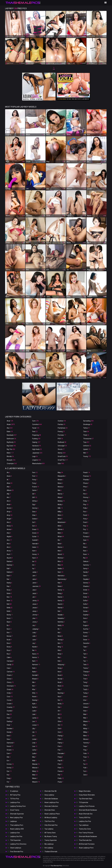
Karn (35, 661)
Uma (85, 697)
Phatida (87, 480)
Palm (60, 739)
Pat (60, 775)
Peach (86, 473)
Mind (60, 519)
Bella (10, 608)
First (35, 476)
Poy (86, 529)
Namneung (62, 579)
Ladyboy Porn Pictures (87, 806)
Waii (85, 714)
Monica (61, 558)
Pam (60, 746)
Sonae (86, 608)
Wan (85, 718)
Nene (60, 636)
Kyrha (35, 707)
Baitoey (10, 565)
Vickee (86, 707)
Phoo (86, 487)
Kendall (35, 675)
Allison (10, 490)
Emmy (10, 768)
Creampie (12, 464)
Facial (36, 428)
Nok (60, 661)
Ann (9, 522)
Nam (60, 572)
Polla (86, 508)
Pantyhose (63, 428)
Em (9, 761)
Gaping (36, 442)
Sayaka (86, 579)
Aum (10, 554)
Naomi (61, 604)
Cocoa (10, 700)
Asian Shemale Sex (86, 814)
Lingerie (37, 460)
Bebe (9, 593)
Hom (35, 551)
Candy (10, 665)
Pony (86, 519)
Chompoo (11, 686)
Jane (35, 579)
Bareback (12, 435)
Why (85, 725)
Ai (8, 480)
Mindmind (62, 522)
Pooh (86, 522)
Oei (60, 707)
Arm (9, 547)
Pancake (61, 753)
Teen (86, 431)
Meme (61, 494)
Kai (34, 650)
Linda (35, 739)
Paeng (61, 736)
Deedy (10, 732)
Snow (86, 593)
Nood (60, 675)
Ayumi (10, 558)
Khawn (35, 679)
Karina (36, 657)
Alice (10, 483)
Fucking (36, 439)
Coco (10, 697)
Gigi (34, 505)
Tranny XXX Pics (85, 818)
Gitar (35, 515)
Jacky (35, 572)
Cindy (10, 693)
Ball (9, 569)
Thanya (86, 672)
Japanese (37, 453)
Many (35, 771)
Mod (60, 544)
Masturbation (38, 464)
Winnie (86, 739)
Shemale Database (51, 799)
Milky (60, 512)
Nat (60, 611)
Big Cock (11, 446)
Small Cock (63, 456)
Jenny (35, 601)
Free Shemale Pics (17, 852)
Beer (10, 601)
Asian (11, 424)
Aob (9, 533)
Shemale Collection (51, 806)
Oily (60, 718)
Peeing (61, 431)
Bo (8, 625)
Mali (34, 761)
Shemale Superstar (17, 814)
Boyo (9, 650)
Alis (9, 487)
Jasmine (36, 586)
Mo (59, 540)
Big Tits (11, 449)
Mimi (61, 515)
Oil (60, 714)
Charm (10, 675)
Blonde (10, 456)
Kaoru (35, 654)
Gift (35, 497)
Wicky (86, 729)
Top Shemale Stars (86, 799)
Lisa (35, 746)
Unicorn (86, 704)
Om (60, 725)
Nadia (61, 569)
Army (10, 551)
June (35, 640)
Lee (35, 721)
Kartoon (36, 665)
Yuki (85, 768)
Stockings (88, 424)
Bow (9, 643)
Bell (9, 604)
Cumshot (37, 424)
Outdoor (62, 421)
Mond (61, 554)
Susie (86, 636)
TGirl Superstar (15, 840)
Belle (9, 611)
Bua (9, 654)
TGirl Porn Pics (50, 821)
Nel (59, 633)
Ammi (10, 508)
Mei (60, 490)
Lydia (35, 753)
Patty (61, 778)
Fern (35, 473)
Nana (60, 586)
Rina (85, 547)
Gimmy (35, 508)
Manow (35, 768)
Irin (34, 565)
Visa (85, 711)
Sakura (86, 561)
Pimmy (86, 497)
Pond (86, 515)
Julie (35, 636)
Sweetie (87, 643)
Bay (9, 586)
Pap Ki (61, 761)
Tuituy (86, 693)
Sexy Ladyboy (49, 795)
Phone (86, 483)
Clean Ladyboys (16, 848)
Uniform (87, 446)
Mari (35, 775)
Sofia (86, 601)
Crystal (10, 711)
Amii (9, 505)
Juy (34, 643)
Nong (60, 668)
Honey (36, 554)
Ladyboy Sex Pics (16, 836)
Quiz (86, 540)
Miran (61, 537)
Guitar (35, 537)
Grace (35, 529)
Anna (10, 526)
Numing (61, 693)
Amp (9, 512)
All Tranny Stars (50, 833)
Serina (87, 583)
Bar (9, 579)
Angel (9, 519)
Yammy (87, 743)
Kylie (34, 704)
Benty (10, 615)
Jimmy (35, 615)
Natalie (61, 615)
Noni (60, 672)
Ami (9, 501)
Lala (34, 714)
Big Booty (11, 442)
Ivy (34, 569)
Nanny (61, 601)
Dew (9, 739)
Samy (86, 569)
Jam (34, 576)
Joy (34, 625)
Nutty (61, 704)
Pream (86, 533)
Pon (85, 512)
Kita (34, 689)
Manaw (36, 764)
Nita (60, 650)
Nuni (60, 697)
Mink (60, 526)
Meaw (61, 480)
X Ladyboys (14, 791)
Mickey (61, 501)
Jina (35, 618)
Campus (10, 661)
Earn (9, 753)
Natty (61, 625)
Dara (9, 718)
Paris (61, 768)
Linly (34, 743)
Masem (36, 782)
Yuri (85, 771)
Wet (86, 453)
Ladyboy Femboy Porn (18, 806)
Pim (85, 494)
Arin (9, 540)
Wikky (86, 732)
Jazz (35, 590)
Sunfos (86, 629)
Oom (60, 732)
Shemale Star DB (50, 791)
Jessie (35, 608)
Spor (85, 622)
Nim (60, 643)
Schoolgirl (62, 446)
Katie (35, 672)
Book (9, 640)
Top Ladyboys (84, 825)
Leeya (35, 725)
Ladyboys (13, 821)
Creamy (11, 707)
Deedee (10, 729)
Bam (9, 576)
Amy (10, 515)
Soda (86, 597)
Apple (9, 537)
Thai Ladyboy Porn (17, 825)
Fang (9, 778)
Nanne (61, 597)
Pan (60, 750)
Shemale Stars (50, 810)
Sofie (86, 604)
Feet (35, 431)
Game (35, 490)
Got (35, 526)
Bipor (9, 622)
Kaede (35, 647)
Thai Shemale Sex (85, 840)
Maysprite (62, 476)
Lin (34, 736)
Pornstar (62, 435)
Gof (34, 522)
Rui (85, 558)
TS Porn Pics (15, 799)
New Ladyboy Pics (16, 818)
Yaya (86, 746)
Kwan (35, 697)
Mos (60, 565)
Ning (60, 647)
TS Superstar (84, 802)
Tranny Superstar (51, 840)
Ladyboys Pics (15, 802)
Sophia (86, 615)
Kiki (34, 682)
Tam (85, 654)
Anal (10, 421)
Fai (8, 775)
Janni (35, 583)
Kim (34, 686)
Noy (60, 689)
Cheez (10, 679)
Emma (10, 764)
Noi (59, 657)
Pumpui (87, 537)
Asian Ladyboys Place (52, 814)
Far (9, 782)
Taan (86, 647)
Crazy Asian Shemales (87, 795)
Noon (61, 686)
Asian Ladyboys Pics (52, 802)
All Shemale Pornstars (87, 844)
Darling (10, 721)
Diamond (11, 743)
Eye (9, 771)
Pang (60, 757)
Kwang (35, 700)
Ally (9, 494)
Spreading (88, 421)
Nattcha (61, 622)
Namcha (61, 576)
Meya (60, 497)
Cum (35, 421)
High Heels (37, 449)
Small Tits (63, 460)
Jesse (35, 604)
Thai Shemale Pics (56, 866)
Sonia (86, 611)
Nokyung (61, 665)
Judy (35, 633)
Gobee (35, 519)
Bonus (10, 636)
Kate (34, 668)
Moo (60, 561)
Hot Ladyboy (49, 848)
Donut (10, 746)
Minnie (61, 529)
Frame (36, 487)
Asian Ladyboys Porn (86, 848)
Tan (85, 657)
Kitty (35, 693)
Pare (60, 764)
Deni (9, 736)
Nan (60, 583)
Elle (9, 757)
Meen (60, 483)
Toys (86, 442)
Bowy (9, 647)
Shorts (61, 449)
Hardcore (37, 446)
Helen (35, 547)
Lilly (34, 729)
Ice (34, 561)
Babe (10, 431)
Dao (9, 714)
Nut (60, 700)
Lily (34, 732)
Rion (85, 551)
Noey (60, 654)
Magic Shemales (85, 791)
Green (35, 533)
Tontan (86, 686)
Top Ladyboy (49, 829)
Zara (85, 775)
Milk (60, 508)
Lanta (35, 718)
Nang (60, 593)
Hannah (36, 544)
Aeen (9, 476)
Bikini (10, 453)
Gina (34, 512)
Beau (9, 590)
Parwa (61, 771)
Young (87, 456)
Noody (61, 679)
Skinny (62, 453)
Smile (86, 590)
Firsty (35, 480)
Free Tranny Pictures (86, 833)
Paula (60, 782)
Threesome (88, 439)
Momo (61, 547)
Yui (85, 764)
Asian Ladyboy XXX (17, 829)
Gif (34, 494)
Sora (85, 618)
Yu (85, 761)
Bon (9, 633)
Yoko (86, 753)
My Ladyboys (49, 844)
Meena (61, 487)
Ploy (86, 505)
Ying (85, 750)
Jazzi (35, 593)
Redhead (62, 442)
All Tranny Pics (15, 795)
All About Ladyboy (51, 818)
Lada (35, 711)
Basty (9, 583)
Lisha (35, 750)
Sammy (87, 565)
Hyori (35, 558)
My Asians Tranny (51, 836)
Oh (59, 711)
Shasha (86, 586)
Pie (85, 490)
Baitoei (10, 561)
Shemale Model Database (88, 810)
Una (85, 700)
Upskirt (87, 449)
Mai (34, 757)
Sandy (86, 572)
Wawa (86, 721)
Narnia (61, 608)
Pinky (86, 501)
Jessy (35, 611)
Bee (9, 597)
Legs (35, 456)
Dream (10, 750)
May (60, 473)
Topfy (86, 689)
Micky (60, 505)
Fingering (37, 435)
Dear (9, 725)
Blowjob (11, 460)
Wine (86, 736)
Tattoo (87, 428)
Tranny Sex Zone (85, 829)
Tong (86, 682)
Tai (85, 650)
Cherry (10, 682)
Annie (9, 529)
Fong (35, 483)
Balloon (10, 572)
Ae (8, 473)
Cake (9, 657)
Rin (85, 544)
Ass (10, 428)
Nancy (61, 590)
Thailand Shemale (51, 852)
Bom (9, 629)
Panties (61, 424)
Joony (35, 622)
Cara (9, 668)
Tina (85, 679)
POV (60, 439)
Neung (61, 640)
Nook (60, 682)
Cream (10, 704)
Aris (9, 544)
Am (9, 497)
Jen (34, 597)
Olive (60, 721)
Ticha (86, 675)
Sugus (86, 625)
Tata (86, 665)
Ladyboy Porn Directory (18, 844)
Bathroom (11, 439)
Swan (86, 640)
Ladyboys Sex (15, 833)
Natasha (61, 618)
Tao (86, 661)
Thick (86, 435)
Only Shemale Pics (51, 825)
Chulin (10, 689)
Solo (61, 464)
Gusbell (35, 540)
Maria (35, 778)
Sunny (86, 633)
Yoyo (86, 757)
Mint (60, 533)
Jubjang (36, 629)
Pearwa (87, 476)
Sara (86, 576)
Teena (86, 668)
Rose (86, 554)
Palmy (61, 743)
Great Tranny (15, 810)
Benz (10, 618)
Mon (60, 551)
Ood (60, 729)
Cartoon (11, 672)
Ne (60, 629)
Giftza (35, 501)
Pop (86, 526)
